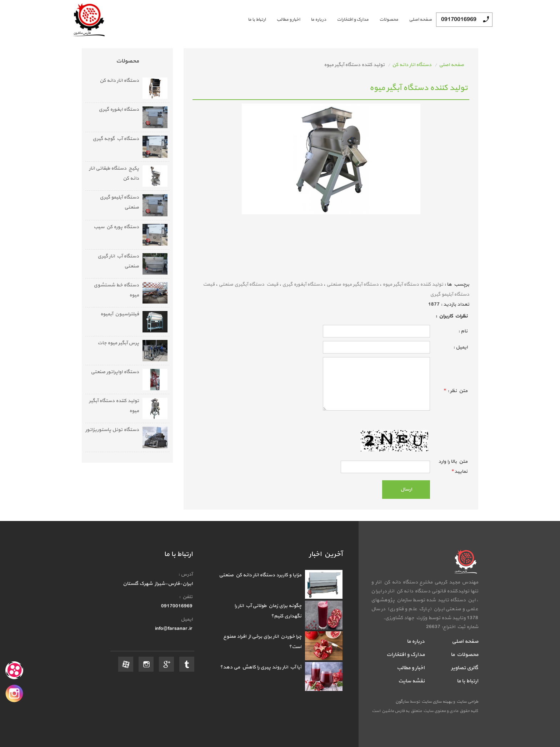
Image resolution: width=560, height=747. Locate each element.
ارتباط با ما (257, 20)
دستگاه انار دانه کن (412, 65)
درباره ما (318, 20)
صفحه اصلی (420, 20)
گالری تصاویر (465, 668)
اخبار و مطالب (288, 20)
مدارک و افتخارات (353, 20)
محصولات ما (464, 655)
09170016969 (459, 20)
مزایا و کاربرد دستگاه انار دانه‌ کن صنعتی (260, 575)
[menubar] (334, 20)
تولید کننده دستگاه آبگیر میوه (413, 284)
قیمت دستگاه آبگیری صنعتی (248, 284)
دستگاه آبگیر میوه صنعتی (352, 284)
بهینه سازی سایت (436, 702)
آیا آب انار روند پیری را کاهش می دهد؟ (261, 667)
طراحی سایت (467, 702)
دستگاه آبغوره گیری (302, 284)
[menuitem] (415, 20)
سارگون (402, 702)
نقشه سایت (411, 681)
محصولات (389, 20)
